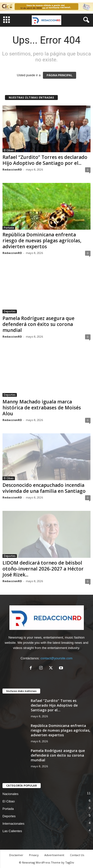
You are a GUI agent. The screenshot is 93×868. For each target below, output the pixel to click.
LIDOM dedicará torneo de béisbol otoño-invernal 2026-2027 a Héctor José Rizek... (43, 569)
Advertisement (54, 855)
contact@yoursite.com (56, 658)
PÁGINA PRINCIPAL (60, 75)
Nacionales (10, 794)
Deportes (10, 311)
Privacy (34, 855)
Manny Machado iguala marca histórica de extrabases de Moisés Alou (42, 408)
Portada (9, 228)
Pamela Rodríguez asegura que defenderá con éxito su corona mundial (38, 324)
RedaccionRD (12, 169)
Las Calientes (12, 831)
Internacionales (13, 824)
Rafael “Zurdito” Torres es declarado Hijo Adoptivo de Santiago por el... (45, 160)
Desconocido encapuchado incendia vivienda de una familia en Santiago (44, 488)
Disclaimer (16, 855)
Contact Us (77, 855)
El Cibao (9, 150)
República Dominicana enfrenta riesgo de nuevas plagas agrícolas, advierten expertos (42, 241)
